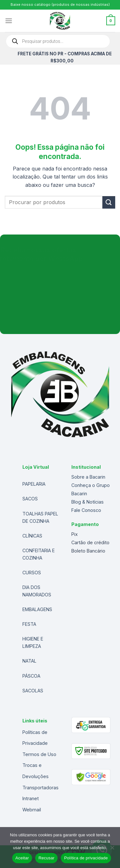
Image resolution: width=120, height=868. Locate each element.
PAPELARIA (34, 484)
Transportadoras (40, 788)
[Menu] (9, 21)
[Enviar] (109, 202)
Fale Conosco (86, 510)
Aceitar (22, 858)
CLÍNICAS (32, 536)
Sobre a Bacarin (88, 477)
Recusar (46, 858)
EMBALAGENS (37, 609)
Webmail (32, 810)
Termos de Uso (39, 754)
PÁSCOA (31, 676)
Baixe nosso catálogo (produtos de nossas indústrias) (60, 4)
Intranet (31, 798)
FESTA (29, 624)
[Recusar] (112, 849)
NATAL (29, 661)
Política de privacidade (86, 858)
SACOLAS (33, 691)
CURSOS (32, 573)
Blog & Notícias (88, 502)
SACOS (30, 499)
